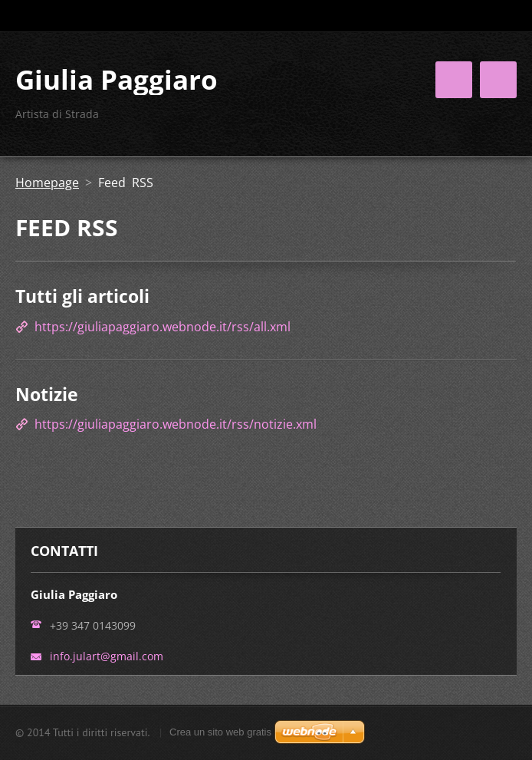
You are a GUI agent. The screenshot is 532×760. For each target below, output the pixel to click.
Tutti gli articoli (82, 296)
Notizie (47, 394)
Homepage (47, 183)
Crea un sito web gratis (220, 732)
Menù (498, 80)
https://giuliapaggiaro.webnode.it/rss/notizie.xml (176, 424)
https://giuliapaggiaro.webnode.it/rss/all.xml (163, 327)
